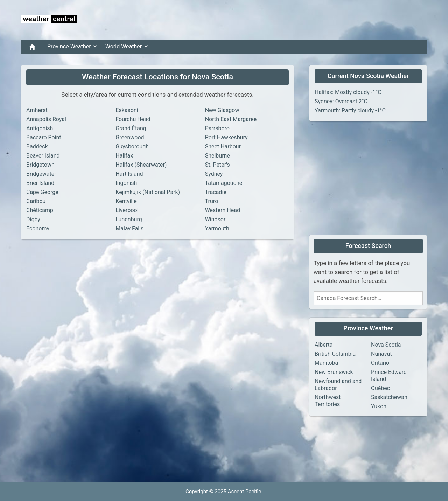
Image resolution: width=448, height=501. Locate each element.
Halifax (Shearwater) (141, 165)
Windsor (215, 219)
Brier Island (40, 183)
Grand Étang (131, 128)
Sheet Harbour (223, 147)
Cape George (42, 192)
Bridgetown (40, 165)
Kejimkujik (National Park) (148, 192)
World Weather (128, 47)
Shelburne (218, 156)
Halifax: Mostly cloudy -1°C (348, 92)
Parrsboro (217, 128)
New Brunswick (334, 372)
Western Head (223, 210)
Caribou (36, 201)
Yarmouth (217, 228)
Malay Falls (129, 228)
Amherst (37, 110)
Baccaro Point (44, 137)
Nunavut (381, 354)
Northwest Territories (328, 401)
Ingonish (126, 183)
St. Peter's (218, 165)
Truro (212, 201)
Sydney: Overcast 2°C (341, 101)
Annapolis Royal (46, 119)
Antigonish (40, 128)
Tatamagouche (224, 183)
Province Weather (73, 47)
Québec (380, 388)
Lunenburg (129, 219)
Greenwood (130, 137)
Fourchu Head (133, 119)
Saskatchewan (389, 397)
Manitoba (326, 363)
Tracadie (216, 192)
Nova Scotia (386, 345)
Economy (38, 228)
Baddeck (37, 147)
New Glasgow (222, 110)
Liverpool (127, 210)
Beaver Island (43, 156)
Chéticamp (40, 210)
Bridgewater (41, 174)
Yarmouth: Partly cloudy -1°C (350, 110)
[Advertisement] (300, 20)
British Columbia (335, 354)
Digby (33, 219)
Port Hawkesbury (226, 137)
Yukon (379, 406)
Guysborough (132, 147)
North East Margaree (231, 119)
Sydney (214, 174)
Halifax (124, 156)
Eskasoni (127, 110)
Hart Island (129, 174)
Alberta (324, 345)
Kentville (126, 201)
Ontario (380, 363)
